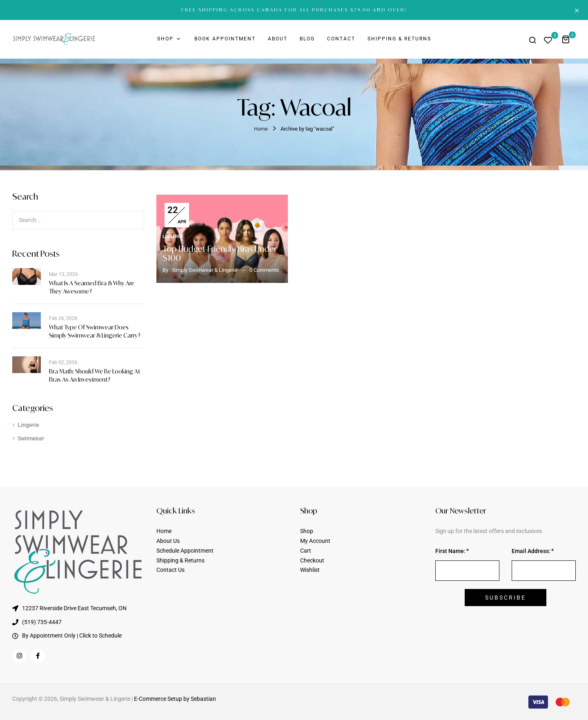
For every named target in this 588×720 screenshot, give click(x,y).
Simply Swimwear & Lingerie (205, 270)
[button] (569, 39)
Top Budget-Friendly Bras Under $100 (220, 253)
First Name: (450, 551)
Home (261, 129)
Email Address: (531, 551)
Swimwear (31, 438)
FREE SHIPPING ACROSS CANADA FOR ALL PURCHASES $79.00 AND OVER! (294, 10)
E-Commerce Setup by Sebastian (175, 699)
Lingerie (28, 425)
